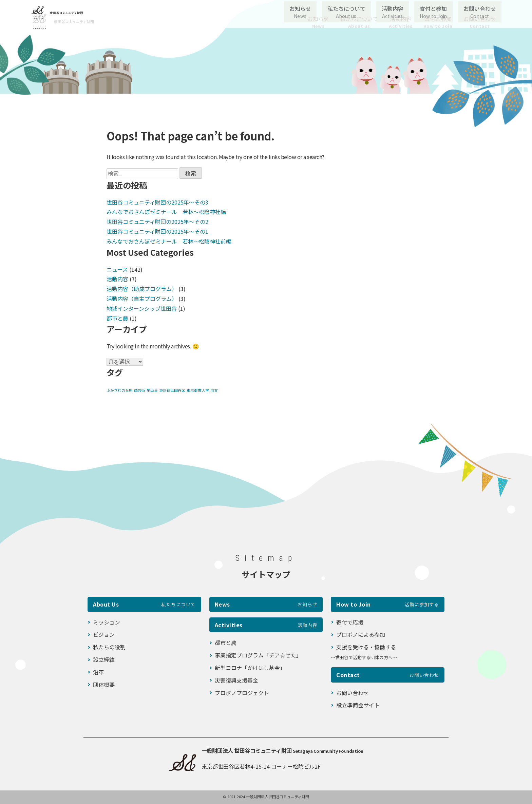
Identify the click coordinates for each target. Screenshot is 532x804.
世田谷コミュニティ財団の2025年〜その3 (157, 202)
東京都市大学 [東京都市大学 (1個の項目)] (198, 390)
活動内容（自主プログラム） (142, 299)
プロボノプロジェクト (242, 693)
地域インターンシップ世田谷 (142, 308)
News (266, 604)
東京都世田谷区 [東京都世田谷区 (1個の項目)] (172, 390)
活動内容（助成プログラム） (142, 289)
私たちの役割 (109, 647)
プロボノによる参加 (361, 634)
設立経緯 (104, 659)
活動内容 (401, 22)
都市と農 (117, 318)
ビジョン (104, 634)
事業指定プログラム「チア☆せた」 (258, 655)
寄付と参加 (438, 22)
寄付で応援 (350, 622)
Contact (388, 675)
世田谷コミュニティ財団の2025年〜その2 (157, 222)
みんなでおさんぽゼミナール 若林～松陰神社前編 (169, 241)
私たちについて (359, 22)
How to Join (388, 604)
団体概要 (104, 685)
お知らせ (318, 22)
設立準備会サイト (358, 705)
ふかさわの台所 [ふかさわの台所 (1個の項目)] (120, 390)
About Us (144, 604)
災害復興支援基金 (236, 680)
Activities (266, 625)
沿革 (98, 672)
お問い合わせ (480, 22)
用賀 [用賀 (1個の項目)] (214, 390)
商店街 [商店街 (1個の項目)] (140, 390)
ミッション (107, 622)
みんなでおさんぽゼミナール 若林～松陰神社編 (166, 212)
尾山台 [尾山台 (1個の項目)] (152, 390)
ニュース (117, 269)
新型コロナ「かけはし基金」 (250, 668)
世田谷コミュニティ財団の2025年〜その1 (157, 231)
